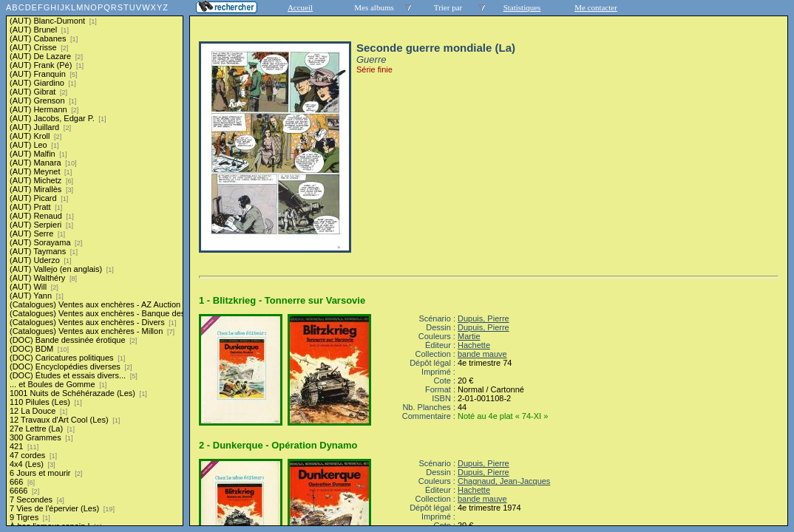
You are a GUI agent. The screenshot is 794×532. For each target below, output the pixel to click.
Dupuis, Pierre (483, 318)
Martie (469, 336)
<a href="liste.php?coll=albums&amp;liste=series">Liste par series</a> (95, 263)
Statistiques (522, 7)
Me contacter (596, 7)
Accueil (300, 7)
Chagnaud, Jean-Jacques (504, 481)
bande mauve (482, 354)
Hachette (474, 345)
